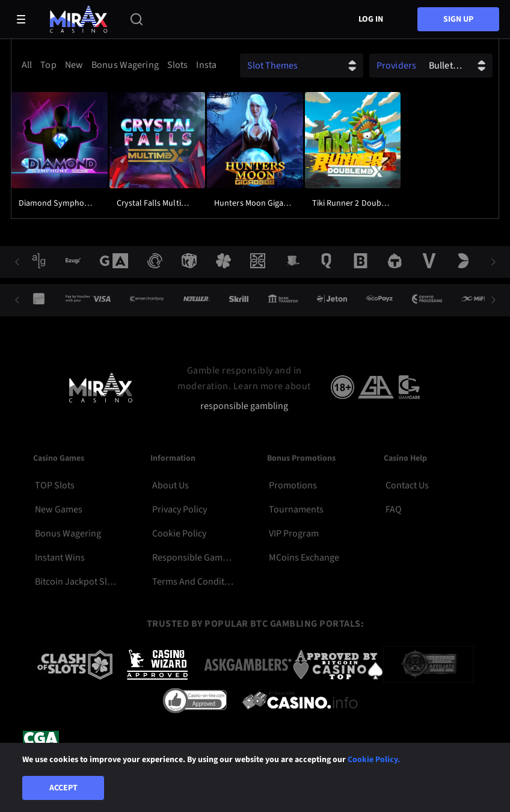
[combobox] (117, 65)
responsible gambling (244, 406)
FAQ (394, 509)
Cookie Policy (179, 534)
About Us (171, 485)
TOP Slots (55, 485)
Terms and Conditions (193, 582)
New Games (59, 509)
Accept (63, 788)
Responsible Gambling (193, 558)
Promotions (293, 485)
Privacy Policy (180, 509)
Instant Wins (60, 558)
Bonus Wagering (68, 534)
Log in (371, 19)
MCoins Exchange (304, 558)
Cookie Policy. (374, 760)
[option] (29, 65)
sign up (458, 19)
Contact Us (407, 485)
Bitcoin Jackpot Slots (75, 582)
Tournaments (296, 509)
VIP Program (294, 534)
